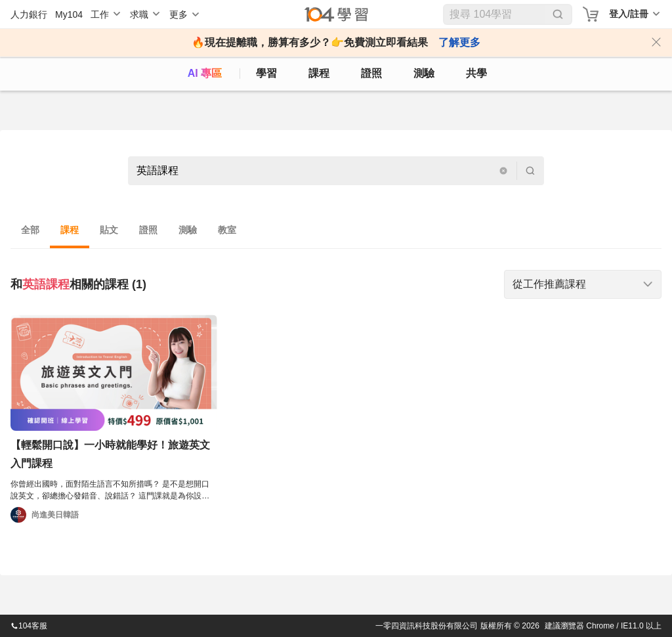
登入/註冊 (629, 14)
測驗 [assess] (424, 73)
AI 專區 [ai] (205, 73)
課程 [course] (319, 73)
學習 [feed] (266, 73)
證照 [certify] (371, 73)
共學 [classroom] (476, 73)
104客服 (29, 626)
